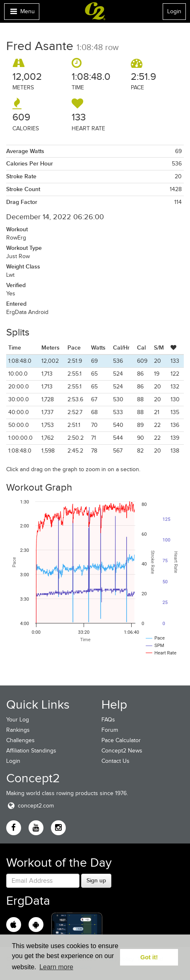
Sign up (96, 880)
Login (174, 11)
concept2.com (30, 806)
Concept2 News (122, 751)
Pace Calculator (121, 740)
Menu (22, 13)
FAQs (108, 720)
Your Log (18, 720)
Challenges (20, 740)
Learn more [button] (56, 967)
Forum (110, 730)
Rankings (18, 730)
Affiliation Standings (31, 751)
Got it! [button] (149, 957)
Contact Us (115, 761)
